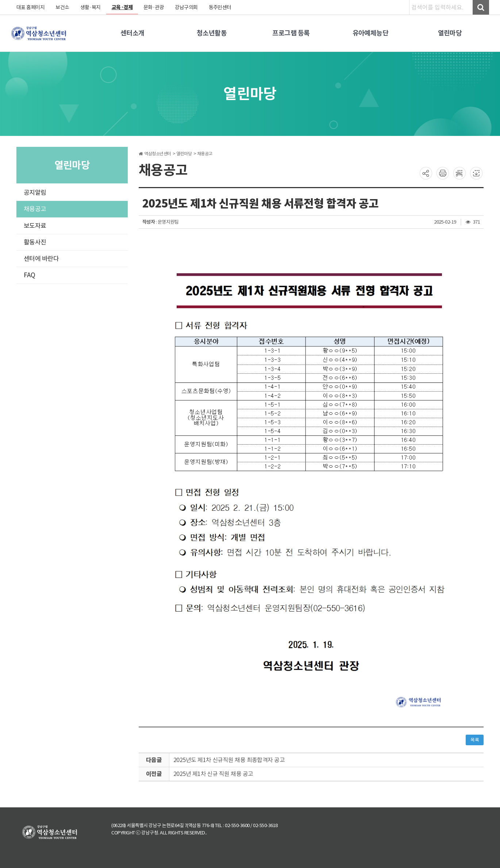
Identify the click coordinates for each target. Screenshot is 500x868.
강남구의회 (187, 7)
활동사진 (35, 242)
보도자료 (35, 226)
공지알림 (35, 193)
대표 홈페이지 (31, 7)
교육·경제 (123, 7)
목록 (475, 740)
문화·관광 (154, 7)
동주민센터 (221, 7)
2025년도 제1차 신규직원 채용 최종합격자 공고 (229, 760)
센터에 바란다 (41, 259)
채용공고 (35, 209)
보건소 (63, 7)
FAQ (30, 275)
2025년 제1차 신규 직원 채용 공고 (214, 774)
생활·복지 (91, 7)
